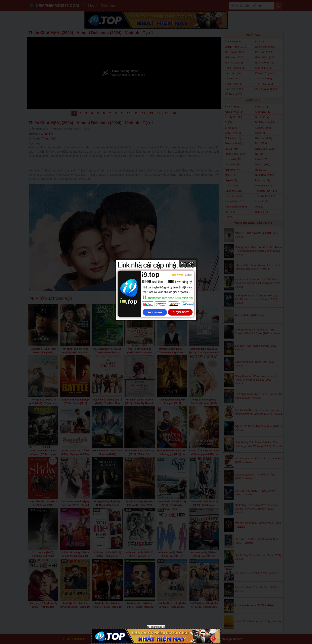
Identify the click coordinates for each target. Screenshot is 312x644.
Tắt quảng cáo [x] (156, 627)
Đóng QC (187, 263)
